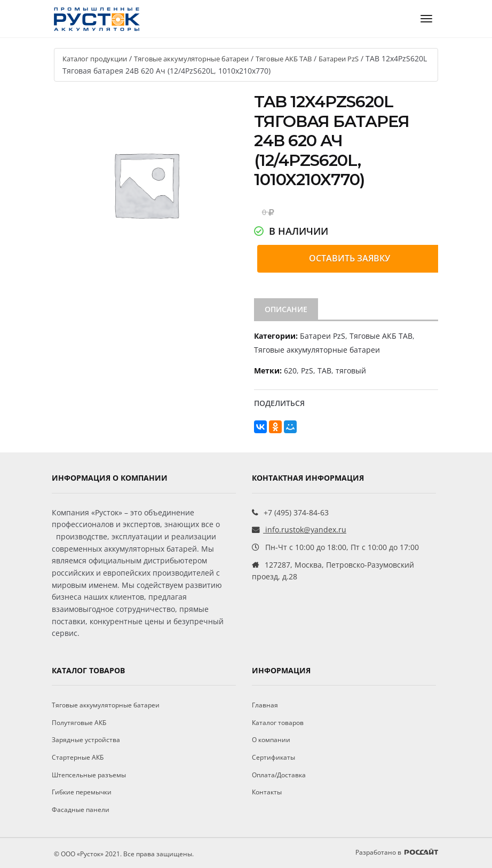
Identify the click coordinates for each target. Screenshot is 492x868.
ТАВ (324, 371)
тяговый (351, 371)
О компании (271, 740)
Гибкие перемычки (82, 792)
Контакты (267, 792)
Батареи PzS (339, 59)
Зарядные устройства (86, 740)
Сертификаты (273, 757)
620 (290, 371)
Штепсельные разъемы (89, 775)
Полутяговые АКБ (79, 723)
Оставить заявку (350, 258)
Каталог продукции (95, 59)
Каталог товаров (278, 723)
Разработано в (397, 852)
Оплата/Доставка (279, 775)
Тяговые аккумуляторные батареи (191, 59)
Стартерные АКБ (78, 757)
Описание (286, 309)
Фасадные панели (81, 810)
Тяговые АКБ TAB (284, 59)
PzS (307, 371)
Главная (265, 705)
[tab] (286, 309)
